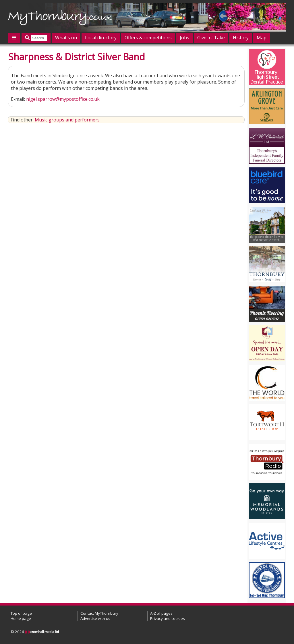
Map (262, 38)
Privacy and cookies (168, 618)
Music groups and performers (67, 120)
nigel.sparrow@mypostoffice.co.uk (63, 99)
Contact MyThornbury (99, 613)
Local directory (101, 38)
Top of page (21, 613)
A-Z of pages (161, 613)
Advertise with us (95, 618)
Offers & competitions (148, 38)
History (241, 38)
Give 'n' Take (211, 38)
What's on (66, 38)
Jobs (184, 38)
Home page (21, 618)
